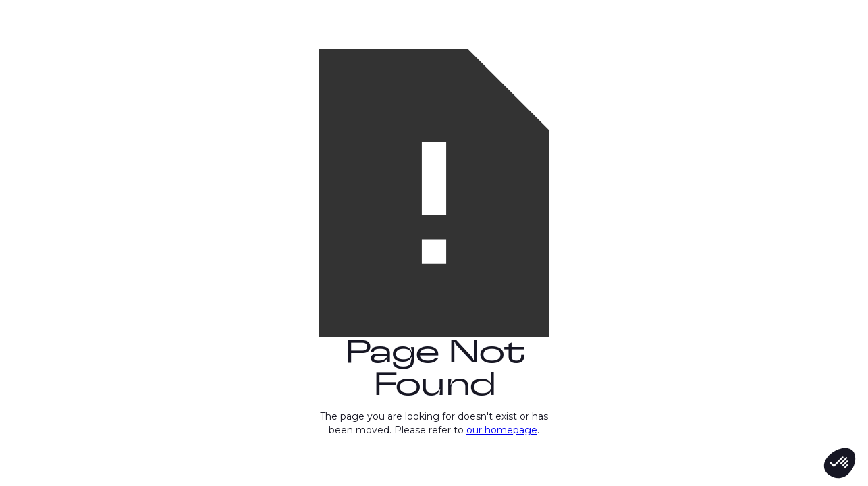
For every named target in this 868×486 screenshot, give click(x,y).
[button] (840, 463)
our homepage (502, 430)
